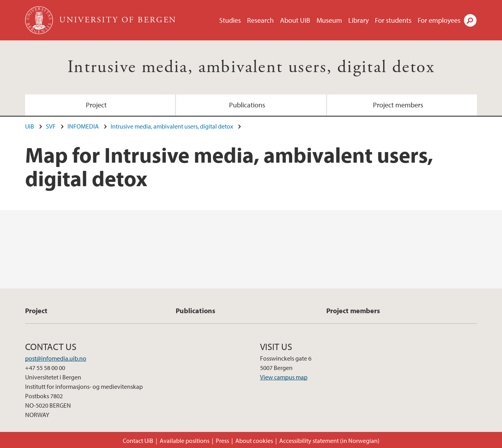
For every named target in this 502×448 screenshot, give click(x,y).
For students (393, 20)
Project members (398, 105)
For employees (439, 20)
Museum (329, 20)
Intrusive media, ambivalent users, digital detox (251, 67)
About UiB (295, 20)
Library (358, 20)
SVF (51, 126)
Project (96, 105)
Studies (230, 20)
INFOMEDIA (83, 126)
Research (260, 20)
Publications (247, 105)
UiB (30, 126)
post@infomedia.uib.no (56, 358)
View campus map (284, 377)
